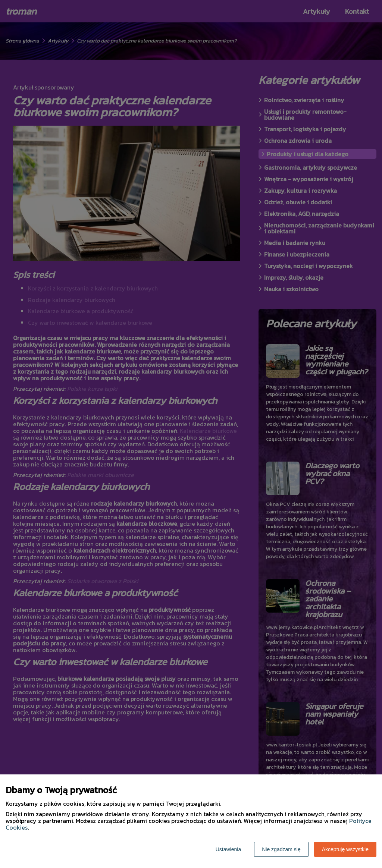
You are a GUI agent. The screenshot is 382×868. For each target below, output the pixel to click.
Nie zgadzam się (281, 849)
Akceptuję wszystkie (345, 849)
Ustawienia (228, 849)
